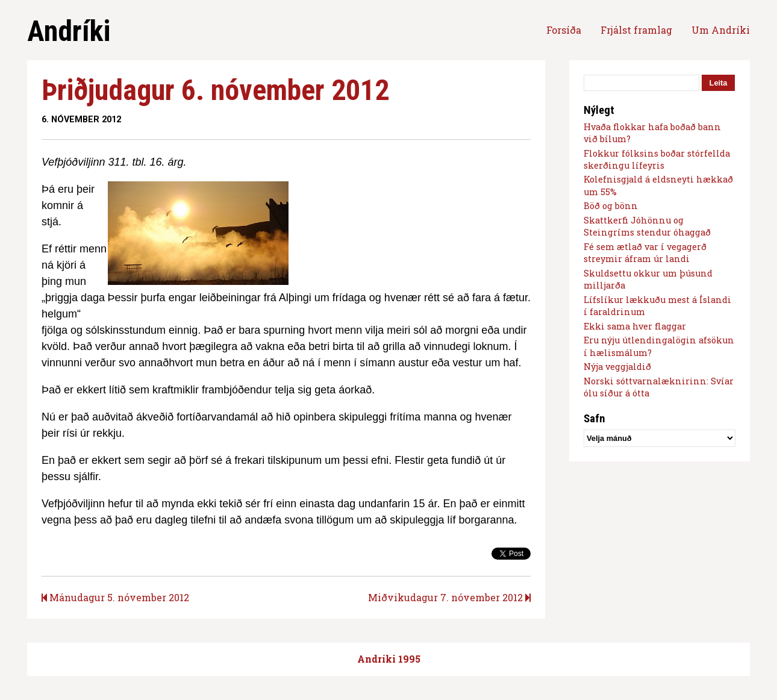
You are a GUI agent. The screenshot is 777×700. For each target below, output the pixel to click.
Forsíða (564, 30)
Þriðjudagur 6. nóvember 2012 (215, 90)
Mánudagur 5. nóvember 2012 (115, 597)
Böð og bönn (611, 206)
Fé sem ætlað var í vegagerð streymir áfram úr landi (645, 253)
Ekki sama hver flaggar (635, 326)
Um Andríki (721, 30)
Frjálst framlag (636, 30)
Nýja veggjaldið (617, 367)
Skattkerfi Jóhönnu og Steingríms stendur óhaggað (647, 226)
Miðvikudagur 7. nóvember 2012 (449, 597)
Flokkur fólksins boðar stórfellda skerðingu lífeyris (657, 159)
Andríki (69, 31)
